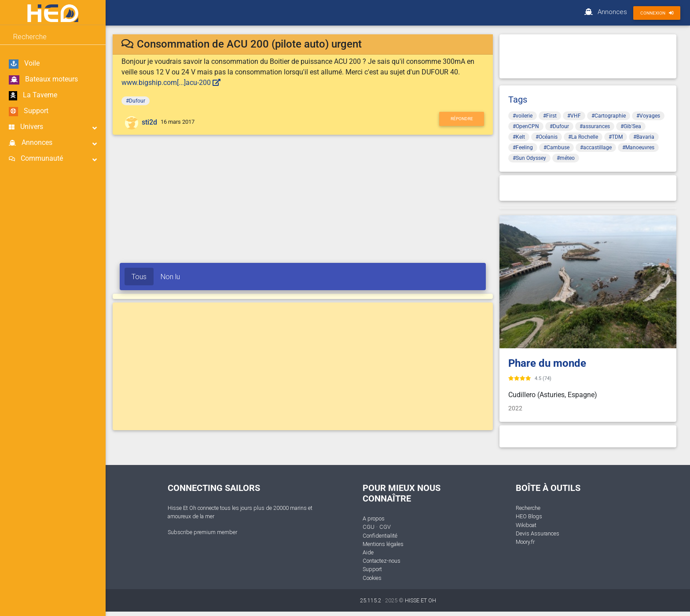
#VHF (574, 116)
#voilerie (523, 116)
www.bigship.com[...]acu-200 (171, 83)
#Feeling (523, 148)
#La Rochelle (583, 137)
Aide (368, 552)
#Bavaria (644, 137)
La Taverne (33, 96)
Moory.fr (525, 542)
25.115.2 (371, 600)
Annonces (53, 143)
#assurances (595, 126)
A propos (374, 518)
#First (550, 116)
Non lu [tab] (170, 277)
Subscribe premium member (202, 532)
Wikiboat (526, 525)
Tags (518, 100)
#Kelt (519, 137)
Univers (53, 127)
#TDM (616, 137)
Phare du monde (547, 363)
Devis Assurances (538, 533)
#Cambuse (556, 148)
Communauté (53, 159)
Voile (24, 64)
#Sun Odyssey (529, 158)
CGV (385, 527)
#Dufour (136, 101)
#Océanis (547, 137)
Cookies (372, 578)
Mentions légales (383, 544)
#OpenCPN (526, 126)
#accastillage (596, 148)
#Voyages (648, 116)
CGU (369, 527)
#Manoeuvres (638, 148)
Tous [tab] (139, 277)
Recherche (528, 508)
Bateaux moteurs (43, 80)
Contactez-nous (382, 561)
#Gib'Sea (631, 126)
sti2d (149, 122)
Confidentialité (380, 536)
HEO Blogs (529, 516)
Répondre (462, 119)
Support (29, 111)
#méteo (566, 158)
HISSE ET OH (420, 600)
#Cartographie (609, 116)
